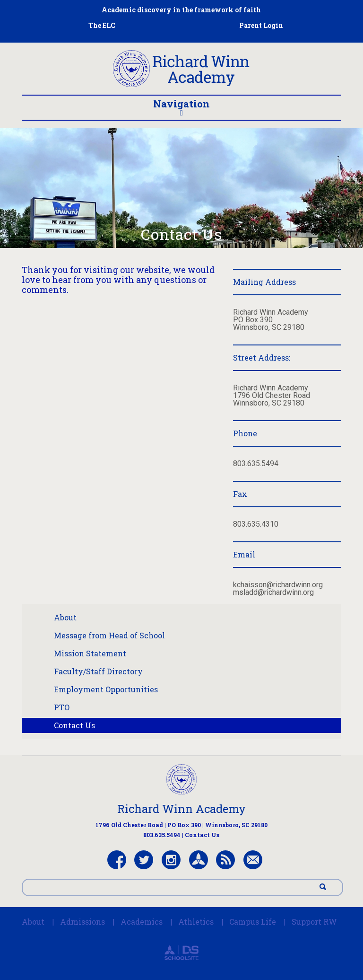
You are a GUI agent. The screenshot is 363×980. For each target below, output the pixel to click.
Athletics (196, 922)
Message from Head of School (109, 635)
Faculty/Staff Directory (98, 671)
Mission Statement (90, 653)
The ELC (102, 25)
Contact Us (74, 725)
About (65, 617)
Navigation (181, 107)
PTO (62, 707)
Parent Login (261, 25)
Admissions (82, 922)
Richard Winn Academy (181, 809)
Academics (142, 922)
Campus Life (253, 922)
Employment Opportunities (106, 689)
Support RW (314, 922)
